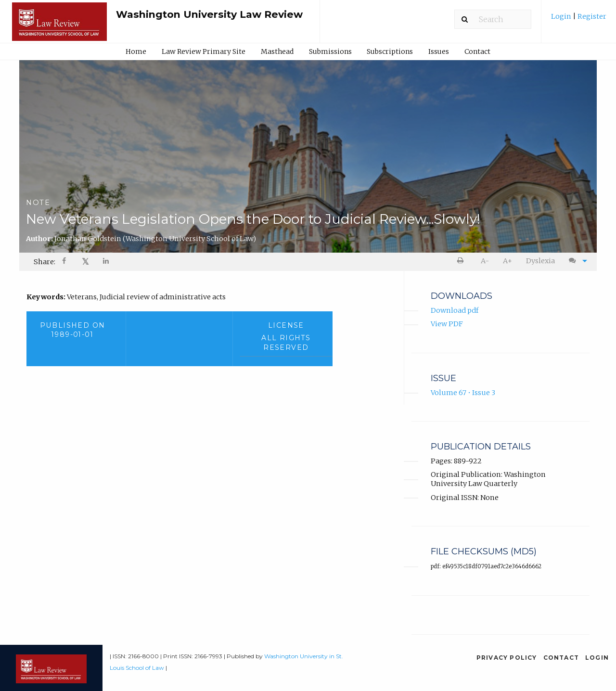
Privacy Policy (507, 658)
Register (591, 16)
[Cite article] (576, 261)
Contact (477, 51)
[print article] (462, 261)
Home (136, 51)
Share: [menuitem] (45, 262)
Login (562, 16)
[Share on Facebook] (65, 262)
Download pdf (455, 310)
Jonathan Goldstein (155, 239)
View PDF (447, 324)
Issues (439, 51)
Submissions (330, 51)
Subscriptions (390, 51)
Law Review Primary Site (204, 51)
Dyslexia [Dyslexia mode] (540, 261)
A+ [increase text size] (507, 261)
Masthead (277, 51)
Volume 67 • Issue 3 (463, 393)
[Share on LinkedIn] (106, 262)
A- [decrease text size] (485, 261)
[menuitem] (579, 20)
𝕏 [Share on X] (85, 262)
